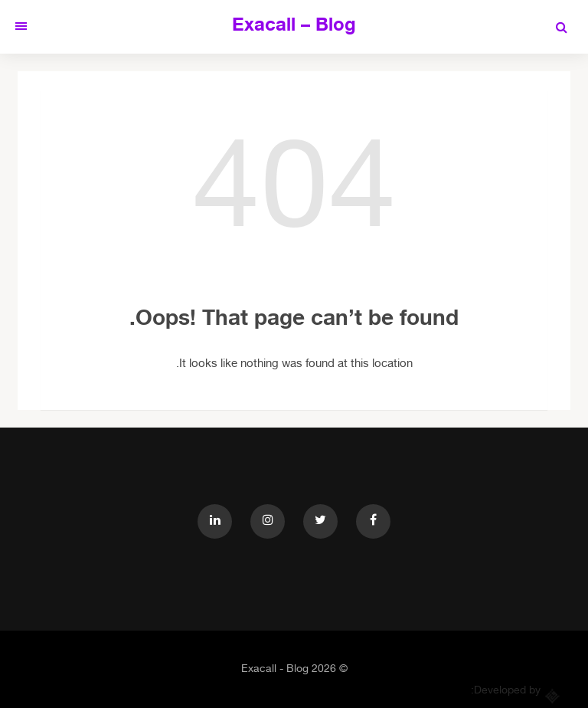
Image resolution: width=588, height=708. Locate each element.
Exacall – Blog (294, 26)
